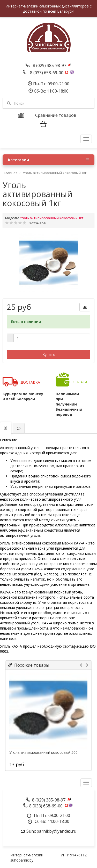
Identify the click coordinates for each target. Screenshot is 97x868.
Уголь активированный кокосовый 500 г (45, 753)
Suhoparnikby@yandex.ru (51, 831)
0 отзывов (37, 223)
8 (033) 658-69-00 (47, 73)
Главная (11, 173)
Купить (49, 354)
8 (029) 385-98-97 (50, 65)
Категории (48, 160)
